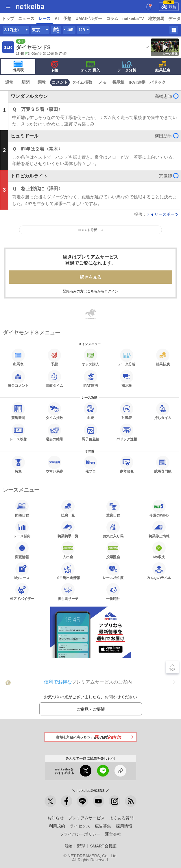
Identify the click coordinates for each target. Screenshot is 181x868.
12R (82, 30)
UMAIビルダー (89, 19)
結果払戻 (163, 67)
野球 (81, 846)
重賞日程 (113, 508)
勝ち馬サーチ (68, 592)
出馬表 (18, 66)
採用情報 (124, 826)
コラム (112, 19)
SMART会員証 (103, 846)
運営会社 (113, 834)
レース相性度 (113, 571)
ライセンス (80, 826)
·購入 (90, 67)
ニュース (26, 19)
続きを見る (91, 277)
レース (45, 19)
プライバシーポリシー (80, 834)
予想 (67, 19)
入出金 (68, 550)
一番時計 (113, 592)
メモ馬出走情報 (68, 571)
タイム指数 (82, 82)
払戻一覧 (68, 508)
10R (70, 30)
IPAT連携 (137, 82)
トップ (8, 19)
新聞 (25, 82)
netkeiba (30, 7)
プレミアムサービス (86, 818)
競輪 (169, 6)
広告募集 (103, 826)
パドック (158, 82)
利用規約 (57, 826)
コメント (60, 82)
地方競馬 (156, 19)
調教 (42, 82)
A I (57, 19)
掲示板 (119, 82)
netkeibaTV (133, 19)
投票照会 (113, 550)
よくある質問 (121, 818)
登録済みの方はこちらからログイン (90, 291)
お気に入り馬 (113, 529)
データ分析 (127, 67)
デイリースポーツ (162, 214)
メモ (102, 82)
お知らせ (56, 818)
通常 (9, 82)
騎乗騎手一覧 (68, 529)
